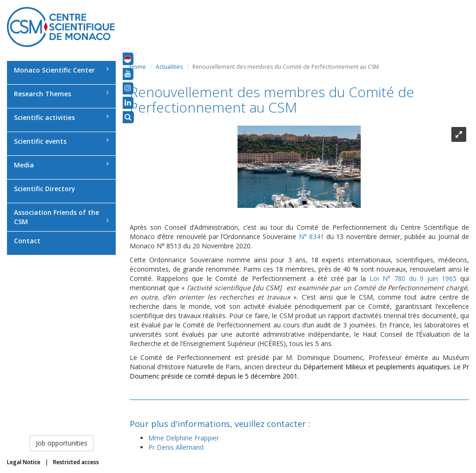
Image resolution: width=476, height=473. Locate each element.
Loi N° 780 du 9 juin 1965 (413, 278)
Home (138, 67)
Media (61, 165)
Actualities (169, 67)
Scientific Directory (45, 189)
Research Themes (61, 94)
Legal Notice (24, 462)
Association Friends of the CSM (61, 217)
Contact (27, 241)
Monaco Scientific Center (61, 70)
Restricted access (76, 462)
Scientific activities (61, 117)
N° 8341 (313, 236)
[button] (128, 59)
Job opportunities (62, 443)
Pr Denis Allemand (176, 447)
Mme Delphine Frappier (184, 438)
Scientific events (61, 141)
